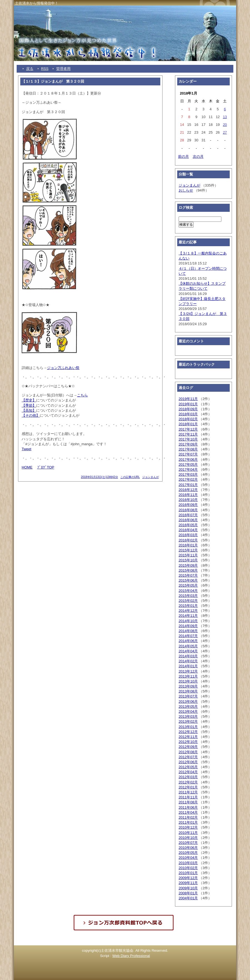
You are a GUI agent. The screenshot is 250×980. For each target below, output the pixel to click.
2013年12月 (188, 671)
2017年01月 (188, 485)
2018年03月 (188, 414)
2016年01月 (188, 545)
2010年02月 (188, 868)
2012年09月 (188, 747)
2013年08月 (188, 691)
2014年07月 (188, 636)
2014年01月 (188, 666)
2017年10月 (188, 439)
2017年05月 (188, 464)
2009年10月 (188, 888)
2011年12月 (188, 792)
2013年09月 (188, 686)
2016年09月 (188, 505)
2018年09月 (188, 409)
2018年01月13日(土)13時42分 (99, 477)
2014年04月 (188, 651)
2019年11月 (188, 399)
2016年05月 (188, 525)
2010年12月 (188, 827)
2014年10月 (188, 621)
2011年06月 (188, 807)
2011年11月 (188, 797)
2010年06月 (188, 848)
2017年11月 (188, 434)
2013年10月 (188, 681)
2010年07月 (188, 843)
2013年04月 (188, 712)
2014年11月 (188, 616)
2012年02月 (188, 782)
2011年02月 (188, 817)
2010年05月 (188, 853)
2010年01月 (188, 873)
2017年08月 (188, 449)
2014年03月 (188, 656)
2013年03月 (188, 716)
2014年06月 (188, 641)
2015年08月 (188, 570)
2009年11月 (188, 883)
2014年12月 (188, 611)
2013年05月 (188, 707)
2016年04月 (188, 530)
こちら (82, 395)
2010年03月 (188, 863)
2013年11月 (188, 676)
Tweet (27, 449)
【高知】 (29, 410)
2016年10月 (188, 500)
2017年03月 (188, 474)
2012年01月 (188, 787)
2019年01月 (188, 404)
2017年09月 (188, 444)
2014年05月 (188, 646)
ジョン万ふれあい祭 (63, 368)
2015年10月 (188, 560)
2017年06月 (188, 460)
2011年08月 (188, 802)
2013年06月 (188, 702)
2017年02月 (188, 479)
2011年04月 (188, 812)
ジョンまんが (151, 477)
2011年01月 (188, 822)
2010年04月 (188, 858)
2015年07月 (188, 575)
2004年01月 (188, 898)
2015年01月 (188, 606)
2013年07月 (188, 696)
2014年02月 (188, 661)
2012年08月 (188, 752)
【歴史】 (29, 400)
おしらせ (186, 190)
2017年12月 (188, 429)
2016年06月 (188, 520)
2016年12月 (188, 490)
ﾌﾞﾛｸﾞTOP (46, 467)
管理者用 (63, 69)
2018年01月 (188, 424)
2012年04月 (188, 772)
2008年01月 (188, 893)
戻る (30, 69)
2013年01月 (188, 727)
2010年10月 (188, 838)
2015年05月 (188, 585)
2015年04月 (188, 591)
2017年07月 (188, 454)
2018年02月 (188, 419)
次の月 (198, 156)
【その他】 (31, 415)
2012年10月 (188, 742)
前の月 (183, 156)
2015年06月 (188, 580)
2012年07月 (188, 757)
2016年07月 (188, 515)
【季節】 (29, 405)
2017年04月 (188, 469)
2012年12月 (188, 732)
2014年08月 (188, 631)
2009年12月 (188, 878)
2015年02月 (188, 601)
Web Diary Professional (131, 956)
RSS (45, 69)
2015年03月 (188, 596)
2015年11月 (188, 555)
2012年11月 (188, 737)
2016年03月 (188, 535)
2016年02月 (188, 540)
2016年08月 (188, 510)
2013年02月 (188, 721)
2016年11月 (188, 495)
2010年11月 (188, 833)
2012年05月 (188, 767)
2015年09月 (188, 565)
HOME (27, 467)
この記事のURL (130, 477)
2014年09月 (188, 626)
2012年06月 (188, 762)
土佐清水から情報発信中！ (37, 3)
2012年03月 (188, 777)
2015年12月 (188, 550)
